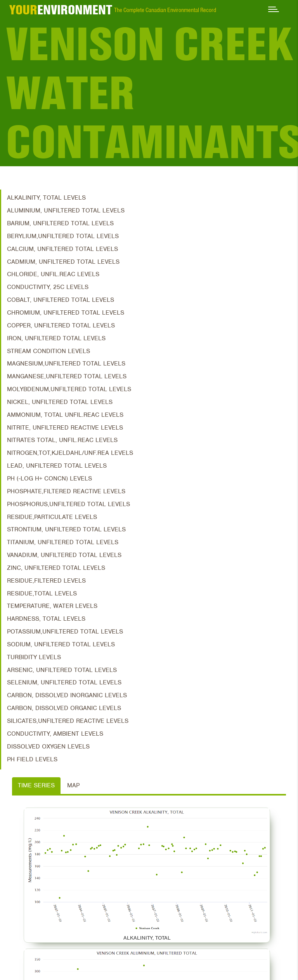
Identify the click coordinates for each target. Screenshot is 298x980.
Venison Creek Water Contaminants (152, 93)
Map (73, 785)
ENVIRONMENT (61, 10)
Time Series (36, 785)
